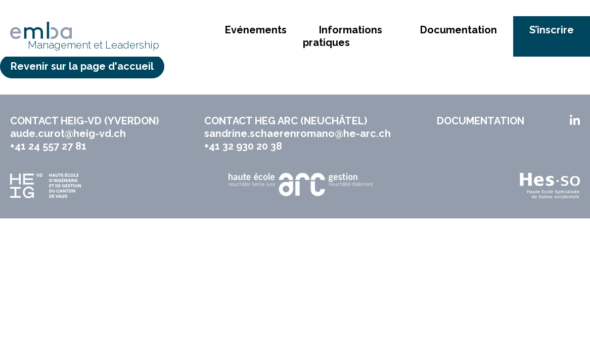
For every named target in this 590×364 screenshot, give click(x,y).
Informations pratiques (343, 36)
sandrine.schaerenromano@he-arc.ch (298, 133)
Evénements (256, 30)
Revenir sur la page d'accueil (82, 66)
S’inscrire (552, 30)
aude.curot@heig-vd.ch (68, 133)
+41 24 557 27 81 (48, 146)
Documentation (459, 30)
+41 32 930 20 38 (243, 146)
